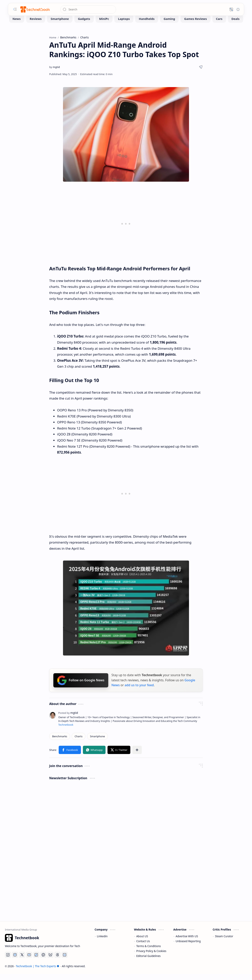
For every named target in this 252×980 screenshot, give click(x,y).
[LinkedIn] (65, 961)
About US (142, 942)
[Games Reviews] (195, 25)
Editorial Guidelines (148, 962)
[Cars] (219, 25)
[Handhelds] (147, 25)
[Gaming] (169, 25)
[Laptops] (124, 25)
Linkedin (102, 942)
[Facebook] (8, 961)
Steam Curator (224, 942)
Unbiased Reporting (188, 947)
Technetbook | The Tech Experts (37, 972)
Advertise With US (187, 942)
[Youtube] (29, 961)
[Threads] (57, 961)
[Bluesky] (50, 961)
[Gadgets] (84, 25)
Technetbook (66, 731)
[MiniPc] (104, 25)
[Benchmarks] (60, 742)
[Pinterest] (43, 961)
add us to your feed (139, 691)
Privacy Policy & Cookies (151, 957)
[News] (17, 25)
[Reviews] (36, 25)
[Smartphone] (60, 25)
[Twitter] (22, 961)
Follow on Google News (81, 686)
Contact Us (143, 947)
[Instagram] (15, 961)
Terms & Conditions (149, 952)
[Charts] (79, 742)
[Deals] (236, 25)
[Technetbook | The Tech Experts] (35, 9)
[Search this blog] (88, 9)
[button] (15, 9)
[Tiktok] (36, 961)
